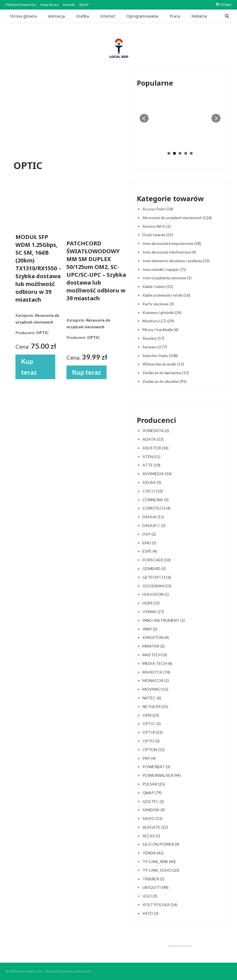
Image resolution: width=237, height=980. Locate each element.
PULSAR (154, 784)
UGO (150, 896)
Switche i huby (160, 356)
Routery (153, 338)
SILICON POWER (161, 844)
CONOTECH (157, 508)
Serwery (155, 347)
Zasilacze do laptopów (166, 373)
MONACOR (156, 680)
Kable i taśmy (158, 286)
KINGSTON (156, 637)
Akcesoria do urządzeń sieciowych (177, 218)
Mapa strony (50, 5)
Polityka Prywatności (21, 5)
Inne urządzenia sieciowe (167, 278)
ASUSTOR (156, 448)
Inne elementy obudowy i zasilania (176, 261)
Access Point (158, 209)
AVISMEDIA (157, 474)
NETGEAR (155, 706)
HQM (151, 603)
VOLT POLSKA (160, 905)
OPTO (151, 741)
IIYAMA (153, 612)
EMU (149, 543)
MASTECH (155, 655)
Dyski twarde (158, 235)
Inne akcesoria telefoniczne (169, 252)
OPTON (154, 750)
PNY (149, 758)
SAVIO (152, 818)
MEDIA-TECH (157, 663)
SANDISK (154, 810)
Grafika (82, 16)
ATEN (151, 457)
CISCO (153, 491)
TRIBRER (153, 879)
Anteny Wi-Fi (157, 226)
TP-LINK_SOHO (161, 870)
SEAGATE (155, 827)
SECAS (151, 836)
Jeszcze (198, 16)
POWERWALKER (162, 775)
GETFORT (157, 577)
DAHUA (153, 517)
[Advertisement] (67, 114)
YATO (150, 913)
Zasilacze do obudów (164, 381)
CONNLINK (156, 500)
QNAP (152, 793)
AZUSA (152, 482)
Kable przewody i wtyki (166, 295)
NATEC (152, 698)
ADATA (153, 439)
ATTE (151, 465)
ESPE (150, 551)
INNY (150, 629)
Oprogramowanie (142, 16)
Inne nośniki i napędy (164, 269)
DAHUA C (154, 525)
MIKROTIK (156, 672)
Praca (175, 16)
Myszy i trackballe (160, 330)
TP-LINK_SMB (159, 861)
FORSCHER (157, 560)
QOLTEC (153, 801)
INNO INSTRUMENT (164, 620)
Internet (108, 16)
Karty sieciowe (158, 304)
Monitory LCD (158, 321)
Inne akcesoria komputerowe (172, 243)
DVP (149, 534)
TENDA (153, 853)
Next (216, 118)
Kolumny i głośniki (162, 312)
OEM (151, 715)
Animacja (56, 16)
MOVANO (155, 689)
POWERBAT (156, 767)
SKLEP (84, 5)
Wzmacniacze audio (163, 364)
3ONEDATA (156, 431)
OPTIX (153, 732)
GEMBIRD (154, 568)
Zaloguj (224, 4)
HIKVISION (156, 594)
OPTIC (152, 724)
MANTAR (154, 646)
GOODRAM (157, 586)
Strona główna (23, 16)
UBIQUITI (156, 887)
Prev (144, 118)
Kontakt (69, 5)
